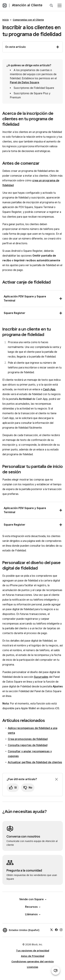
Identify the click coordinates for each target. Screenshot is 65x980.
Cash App (49, 389)
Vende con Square (33, 899)
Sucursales (41, 677)
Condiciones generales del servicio (33, 962)
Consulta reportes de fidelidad (28, 745)
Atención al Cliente (27, 5)
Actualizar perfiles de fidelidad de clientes (35, 762)
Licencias (33, 967)
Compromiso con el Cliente (28, 20)
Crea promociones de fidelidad (28, 739)
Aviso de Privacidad (33, 956)
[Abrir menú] (60, 5)
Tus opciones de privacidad (33, 951)
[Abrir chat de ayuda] (56, 971)
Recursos (32, 907)
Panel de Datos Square (24, 82)
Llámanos (32, 914)
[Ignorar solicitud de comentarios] (56, 779)
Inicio (6, 20)
